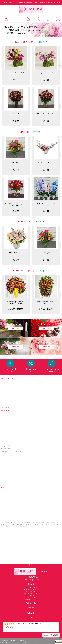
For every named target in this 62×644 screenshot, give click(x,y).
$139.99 (16, 121)
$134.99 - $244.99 (16, 309)
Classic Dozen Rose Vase (46, 114)
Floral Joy (16, 163)
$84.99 (46, 80)
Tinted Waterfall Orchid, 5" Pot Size (46, 205)
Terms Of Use (6, 643)
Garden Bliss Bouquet (46, 163)
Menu (6, 20)
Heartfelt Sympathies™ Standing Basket (16, 303)
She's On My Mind (16, 253)
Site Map (37, 643)
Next (59, 65)
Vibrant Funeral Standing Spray (46, 303)
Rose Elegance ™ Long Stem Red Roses (16, 205)
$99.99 (16, 80)
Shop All (41, 42)
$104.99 (16, 211)
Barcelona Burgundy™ (16, 73)
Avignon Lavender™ (46, 73)
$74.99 (46, 121)
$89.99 (46, 170)
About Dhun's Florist (8, 379)
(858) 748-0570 (9, 2)
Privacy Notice (16, 643)
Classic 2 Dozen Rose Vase (16, 114)
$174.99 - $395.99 (46, 309)
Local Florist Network (27, 643)
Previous (3, 65)
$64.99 (16, 170)
